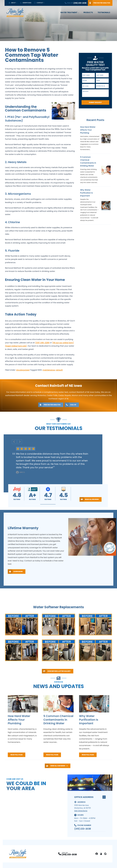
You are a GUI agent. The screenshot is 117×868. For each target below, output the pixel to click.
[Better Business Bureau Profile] (101, 855)
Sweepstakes (26, 3)
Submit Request (95, 102)
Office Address (90, 798)
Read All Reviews (89, 499)
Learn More (15, 572)
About (12, 3)
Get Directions (81, 812)
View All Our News (56, 767)
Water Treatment (69, 13)
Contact (39, 3)
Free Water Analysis (99, 3)
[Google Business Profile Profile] (105, 855)
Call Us (70, 405)
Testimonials (104, 13)
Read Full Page (17, 756)
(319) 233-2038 (82, 830)
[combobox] (102, 86)
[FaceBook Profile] (97, 855)
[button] (33, 504)
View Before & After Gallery (56, 671)
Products (88, 13)
